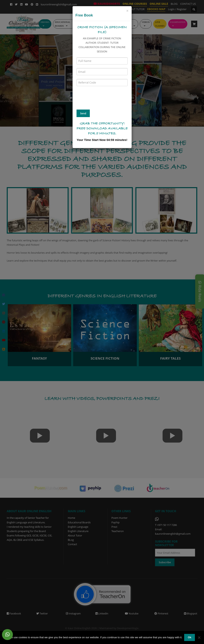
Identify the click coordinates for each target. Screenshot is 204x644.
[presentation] (107, 97)
